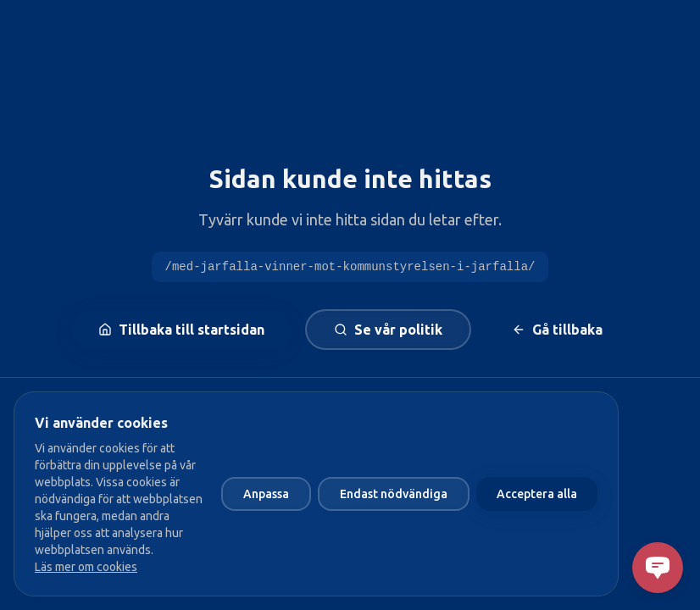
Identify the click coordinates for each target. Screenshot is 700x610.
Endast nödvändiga (394, 494)
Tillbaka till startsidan (181, 330)
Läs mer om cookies (86, 567)
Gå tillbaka (557, 330)
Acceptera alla (537, 494)
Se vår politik (388, 330)
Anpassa (266, 494)
